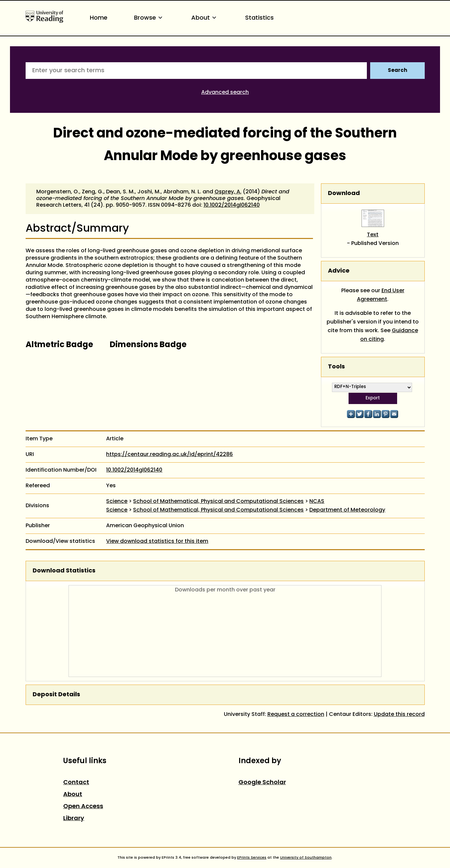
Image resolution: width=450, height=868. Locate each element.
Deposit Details (56, 695)
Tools (336, 367)
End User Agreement (381, 295)
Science (117, 502)
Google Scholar (262, 783)
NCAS (317, 502)
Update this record (399, 715)
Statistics (259, 18)
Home (99, 18)
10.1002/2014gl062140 (232, 205)
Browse (149, 18)
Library (74, 819)
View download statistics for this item (157, 542)
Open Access (83, 807)
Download (344, 194)
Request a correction (296, 715)
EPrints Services (252, 858)
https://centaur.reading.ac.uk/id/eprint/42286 (169, 455)
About (205, 18)
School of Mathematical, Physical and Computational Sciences (218, 502)
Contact (76, 783)
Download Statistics (64, 571)
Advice (339, 271)
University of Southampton (306, 858)
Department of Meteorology (347, 510)
